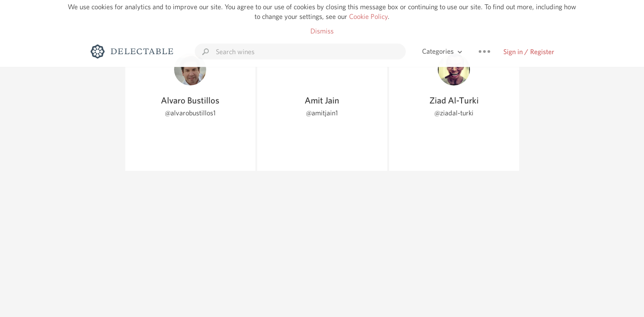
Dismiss (322, 31)
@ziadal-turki (454, 113)
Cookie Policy (368, 17)
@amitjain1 (322, 113)
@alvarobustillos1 (190, 113)
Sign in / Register (529, 52)
